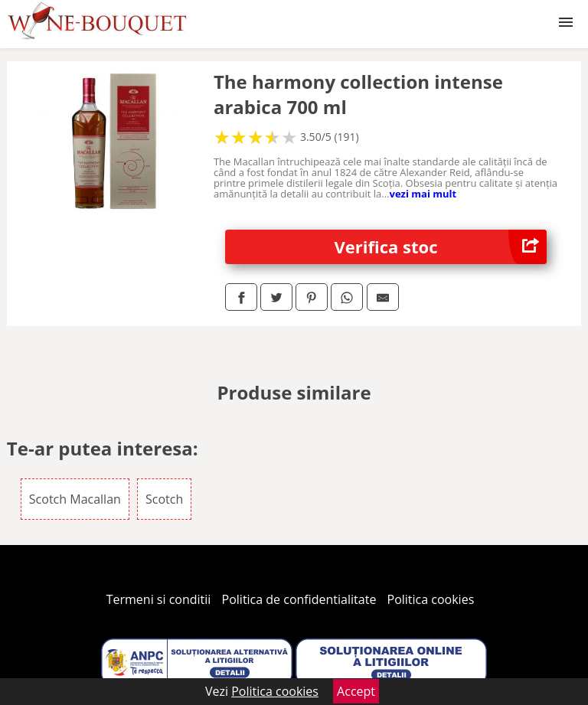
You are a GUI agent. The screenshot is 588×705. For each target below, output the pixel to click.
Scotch (164, 499)
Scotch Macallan (75, 499)
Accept (356, 691)
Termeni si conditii (159, 599)
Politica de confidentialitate (299, 599)
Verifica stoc (441, 247)
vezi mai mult (423, 194)
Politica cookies (431, 599)
